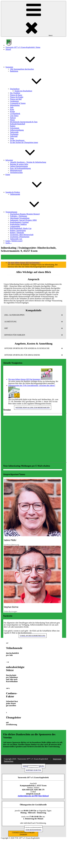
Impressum (57, 759)
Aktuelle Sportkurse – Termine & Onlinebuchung (28, 162)
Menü (33, 19)
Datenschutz (9, 761)
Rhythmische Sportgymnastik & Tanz (24, 122)
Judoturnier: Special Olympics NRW (23, 220)
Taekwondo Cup (16, 239)
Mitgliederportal (16, 170)
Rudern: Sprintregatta (18, 230)
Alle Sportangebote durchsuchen (22, 69)
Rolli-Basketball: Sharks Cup (21, 228)
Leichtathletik (15, 114)
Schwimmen (15, 128)
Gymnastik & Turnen (18, 103)
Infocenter (26, 160)
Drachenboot (32, 89)
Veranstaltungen (28, 212)
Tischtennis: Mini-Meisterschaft (22, 235)
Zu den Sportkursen (17, 140)
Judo (12, 107)
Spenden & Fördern (30, 192)
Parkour (13, 118)
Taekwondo (14, 132)
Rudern (13, 126)
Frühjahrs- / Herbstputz (19, 216)
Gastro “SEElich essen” (14, 241)
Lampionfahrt (15, 226)
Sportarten (26, 67)
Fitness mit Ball (16, 99)
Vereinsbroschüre (16, 172)
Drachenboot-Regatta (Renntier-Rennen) (25, 214)
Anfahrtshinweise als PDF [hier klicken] (33, 796)
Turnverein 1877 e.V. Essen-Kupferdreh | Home (23, 47)
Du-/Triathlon (15, 93)
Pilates (12, 120)
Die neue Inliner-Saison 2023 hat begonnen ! (24, 263)
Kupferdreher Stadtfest (18, 224)
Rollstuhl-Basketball (18, 124)
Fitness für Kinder (17, 97)
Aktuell (8, 49)
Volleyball (14, 136)
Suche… (9, 243)
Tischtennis (14, 134)
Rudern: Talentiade (17, 233)
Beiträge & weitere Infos (19, 164)
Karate (12, 111)
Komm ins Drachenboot (23, 91)
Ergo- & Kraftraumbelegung (20, 168)
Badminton (14, 71)
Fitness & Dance (16, 95)
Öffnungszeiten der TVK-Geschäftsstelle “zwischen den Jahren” (32, 385)
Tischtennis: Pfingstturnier (20, 237)
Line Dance (14, 116)
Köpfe (8, 175)
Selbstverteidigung (17, 130)
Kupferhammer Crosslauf (19, 222)
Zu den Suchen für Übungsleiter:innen (24, 142)
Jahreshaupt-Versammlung (20, 218)
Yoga (12, 138)
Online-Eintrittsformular (19, 166)
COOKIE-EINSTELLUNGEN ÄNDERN (23, 834)
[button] (33, 315)
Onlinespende (15, 194)
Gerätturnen (14, 101)
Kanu (12, 109)
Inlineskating (15, 105)
